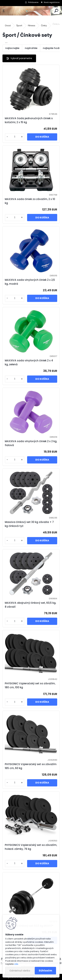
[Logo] (31, 11)
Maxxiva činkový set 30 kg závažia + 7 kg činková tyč (29, 524)
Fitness (32, 26)
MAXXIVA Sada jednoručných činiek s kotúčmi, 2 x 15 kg (29, 120)
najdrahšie (31, 48)
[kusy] (15, 137)
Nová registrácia (52, 2)
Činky (44, 26)
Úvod (8, 26)
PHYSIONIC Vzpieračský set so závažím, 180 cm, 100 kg (30, 685)
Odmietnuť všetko (20, 971)
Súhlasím (45, 971)
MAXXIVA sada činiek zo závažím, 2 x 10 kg (30, 201)
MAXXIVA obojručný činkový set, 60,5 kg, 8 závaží (30, 605)
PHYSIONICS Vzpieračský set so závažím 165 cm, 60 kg (31, 766)
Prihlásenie (33, 2)
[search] (56, 11)
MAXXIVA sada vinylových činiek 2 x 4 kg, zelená (29, 362)
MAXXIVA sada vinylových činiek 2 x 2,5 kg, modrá (30, 282)
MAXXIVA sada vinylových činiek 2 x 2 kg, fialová (31, 443)
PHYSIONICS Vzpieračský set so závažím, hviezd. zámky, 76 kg (31, 847)
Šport (19, 26)
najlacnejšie (12, 48)
